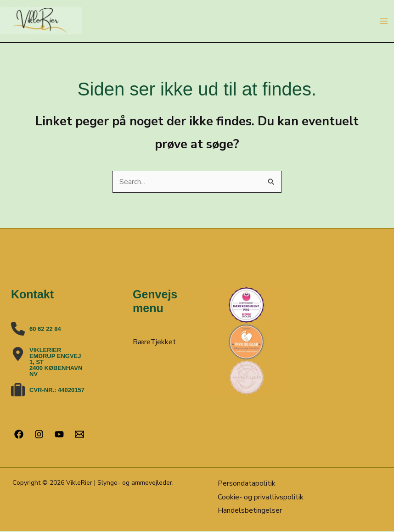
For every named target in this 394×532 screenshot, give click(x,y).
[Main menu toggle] (384, 21)
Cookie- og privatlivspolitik (261, 497)
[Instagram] (39, 434)
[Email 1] (79, 434)
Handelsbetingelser (250, 511)
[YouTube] (59, 434)
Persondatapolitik (247, 484)
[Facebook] (19, 434)
